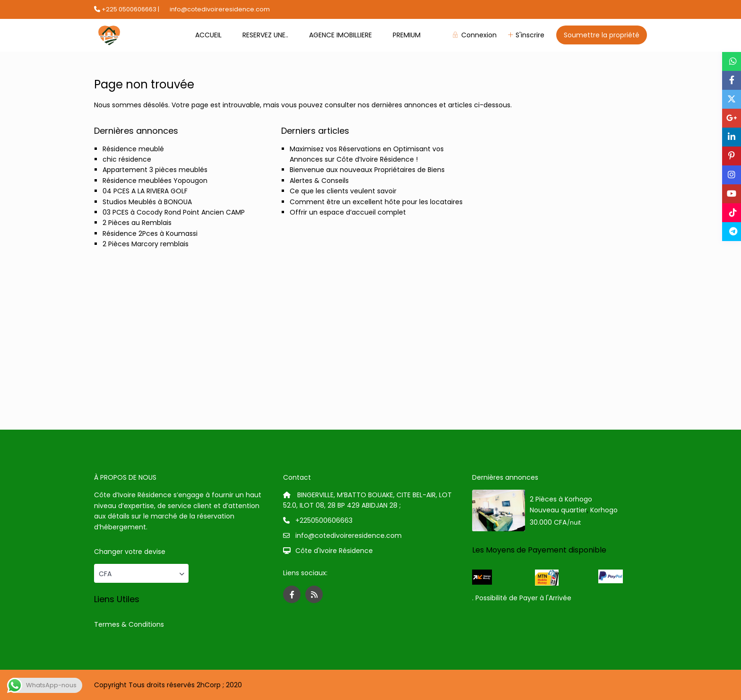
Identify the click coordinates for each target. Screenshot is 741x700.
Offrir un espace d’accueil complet (348, 212)
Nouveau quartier (558, 510)
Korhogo (604, 510)
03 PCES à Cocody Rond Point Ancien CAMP (174, 212)
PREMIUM (407, 35)
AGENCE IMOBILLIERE (340, 35)
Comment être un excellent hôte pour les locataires (376, 202)
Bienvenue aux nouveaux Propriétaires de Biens (367, 170)
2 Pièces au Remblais (137, 223)
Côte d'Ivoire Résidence (334, 551)
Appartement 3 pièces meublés (155, 170)
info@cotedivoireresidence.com (349, 536)
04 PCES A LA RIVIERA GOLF (145, 191)
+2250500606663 (324, 520)
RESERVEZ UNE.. (265, 35)
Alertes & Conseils (319, 181)
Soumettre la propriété (602, 35)
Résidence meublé (133, 149)
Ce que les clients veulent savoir (343, 191)
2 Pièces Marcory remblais (146, 244)
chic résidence (127, 159)
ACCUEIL (208, 35)
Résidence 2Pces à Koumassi (150, 233)
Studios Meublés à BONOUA (147, 202)
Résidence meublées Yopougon (155, 181)
